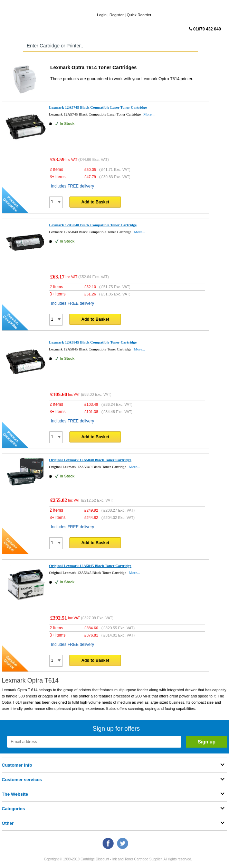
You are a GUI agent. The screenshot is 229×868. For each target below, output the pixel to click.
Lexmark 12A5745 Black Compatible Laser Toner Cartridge (98, 107)
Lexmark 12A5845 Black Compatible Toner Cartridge (93, 342)
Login (102, 15)
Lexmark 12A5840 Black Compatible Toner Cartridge (93, 225)
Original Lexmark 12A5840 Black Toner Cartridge (90, 460)
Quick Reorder (139, 15)
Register (117, 15)
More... (149, 114)
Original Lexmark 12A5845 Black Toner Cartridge (90, 566)
